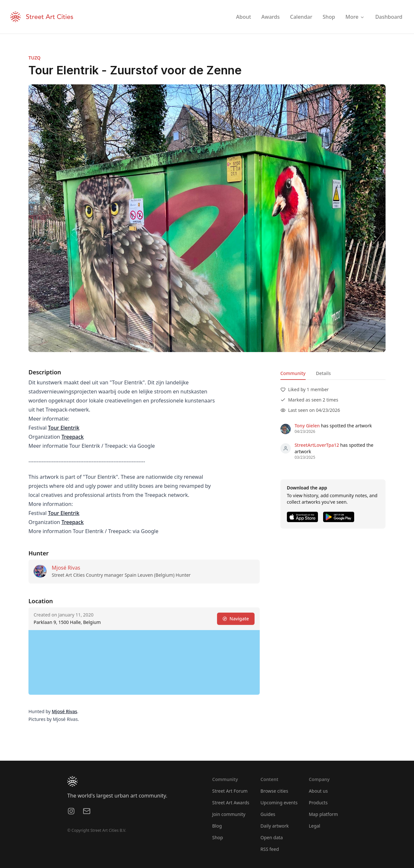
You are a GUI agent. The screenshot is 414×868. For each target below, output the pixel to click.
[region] (144, 662)
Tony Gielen (307, 426)
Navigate (236, 619)
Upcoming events (279, 803)
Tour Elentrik (64, 428)
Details (323, 373)
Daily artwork (275, 826)
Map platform (323, 814)
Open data (272, 837)
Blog (217, 826)
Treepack (73, 437)
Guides (268, 814)
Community (293, 373)
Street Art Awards (231, 803)
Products (318, 803)
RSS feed (270, 849)
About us (318, 791)
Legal (315, 826)
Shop (218, 837)
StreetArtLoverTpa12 (317, 445)
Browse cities (274, 791)
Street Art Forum (230, 791)
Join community (229, 814)
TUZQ (34, 58)
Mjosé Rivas (66, 568)
